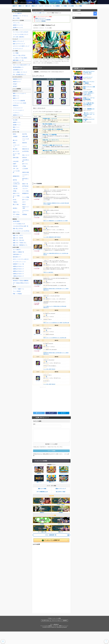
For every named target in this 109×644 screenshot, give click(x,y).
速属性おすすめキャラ (18, 271)
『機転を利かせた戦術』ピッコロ (49, 151)
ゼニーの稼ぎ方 (17, 250)
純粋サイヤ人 (16, 193)
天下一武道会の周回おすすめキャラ (21, 284)
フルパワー (25, 189)
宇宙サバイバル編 (26, 207)
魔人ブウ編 (16, 204)
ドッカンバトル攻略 (25, 2)
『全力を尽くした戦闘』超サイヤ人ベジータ (52, 145)
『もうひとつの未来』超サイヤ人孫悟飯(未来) (52, 129)
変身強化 (15, 186)
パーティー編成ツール (18, 289)
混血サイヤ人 (16, 212)
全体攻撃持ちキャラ (18, 70)
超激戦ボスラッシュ (18, 115)
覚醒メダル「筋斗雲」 (18, 238)
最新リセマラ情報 (42, 489)
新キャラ (28, 6)
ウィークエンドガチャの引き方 (21, 32)
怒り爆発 (15, 149)
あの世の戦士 (26, 151)
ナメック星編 (26, 197)
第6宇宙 (15, 180)
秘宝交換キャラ (17, 257)
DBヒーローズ (26, 155)
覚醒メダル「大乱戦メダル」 (20, 243)
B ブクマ (63, 413)
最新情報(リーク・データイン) (20, 16)
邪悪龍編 (25, 214)
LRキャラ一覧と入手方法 (19, 55)
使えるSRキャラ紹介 (61, 492)
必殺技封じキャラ (17, 79)
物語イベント (16, 127)
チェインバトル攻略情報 (19, 101)
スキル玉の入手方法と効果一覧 (21, 226)
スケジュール (48, 6)
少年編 (24, 166)
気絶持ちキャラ (17, 82)
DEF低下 (15, 86)
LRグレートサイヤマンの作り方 (21, 259)
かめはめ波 (16, 161)
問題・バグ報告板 (17, 294)
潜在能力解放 (16, 221)
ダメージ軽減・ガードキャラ (20, 72)
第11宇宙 (25, 134)
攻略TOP (15, 6)
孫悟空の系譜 (26, 172)
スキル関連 (71, 6)
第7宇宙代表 (25, 186)
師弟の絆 (25, 158)
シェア (51, 413)
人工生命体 (25, 169)
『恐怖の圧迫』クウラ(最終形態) (49, 135)
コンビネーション (26, 175)
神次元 (24, 204)
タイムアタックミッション (19, 262)
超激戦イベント (17, 122)
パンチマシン (16, 113)
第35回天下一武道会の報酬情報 (21, 281)
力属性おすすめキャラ (18, 276)
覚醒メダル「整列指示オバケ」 (21, 245)
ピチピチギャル (26, 211)
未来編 (15, 191)
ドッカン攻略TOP (17, 13)
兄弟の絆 (15, 166)
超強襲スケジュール (18, 27)
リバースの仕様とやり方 (19, 224)
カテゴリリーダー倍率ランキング (21, 46)
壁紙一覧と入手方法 (18, 229)
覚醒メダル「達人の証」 (19, 240)
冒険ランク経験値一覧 (18, 252)
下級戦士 (15, 202)
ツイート (39, 413)
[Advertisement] (51, 169)
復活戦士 (15, 208)
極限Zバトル (16, 96)
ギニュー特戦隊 (16, 196)
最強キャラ (34, 6)
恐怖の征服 (16, 158)
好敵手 (15, 164)
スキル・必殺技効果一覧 (51, 535)
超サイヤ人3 (25, 200)
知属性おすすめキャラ (18, 269)
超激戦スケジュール (18, 25)
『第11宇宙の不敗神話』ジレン (49, 124)
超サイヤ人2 (16, 151)
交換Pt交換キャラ (17, 254)
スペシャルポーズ (26, 140)
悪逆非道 (25, 143)
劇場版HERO (16, 176)
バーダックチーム (16, 146)
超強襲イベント (17, 125)
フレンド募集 (79, 6)
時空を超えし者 (26, 179)
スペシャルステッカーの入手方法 (21, 231)
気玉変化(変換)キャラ (18, 67)
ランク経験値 (56, 6)
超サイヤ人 (25, 164)
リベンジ (25, 146)
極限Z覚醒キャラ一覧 (18, 60)
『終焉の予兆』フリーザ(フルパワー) (50, 140)
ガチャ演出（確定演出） (19, 37)
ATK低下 (15, 84)
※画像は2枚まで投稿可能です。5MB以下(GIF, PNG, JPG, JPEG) (48, 447)
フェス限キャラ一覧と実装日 (20, 58)
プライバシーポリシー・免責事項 (59, 621)
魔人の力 (15, 140)
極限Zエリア (16, 98)
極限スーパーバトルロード (19, 93)
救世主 (15, 134)
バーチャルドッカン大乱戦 (19, 103)
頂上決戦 (15, 120)
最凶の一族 (25, 184)
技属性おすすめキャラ (18, 274)
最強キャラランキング (61, 489)
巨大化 (15, 200)
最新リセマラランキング (19, 44)
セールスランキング (18, 49)
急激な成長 (25, 136)
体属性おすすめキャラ (18, 266)
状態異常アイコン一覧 (18, 264)
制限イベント (16, 130)
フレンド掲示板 (17, 291)
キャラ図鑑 (64, 6)
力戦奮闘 (15, 136)
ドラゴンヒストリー (18, 108)
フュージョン (16, 217)
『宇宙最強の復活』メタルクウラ (49, 119)
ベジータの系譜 (16, 172)
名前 (34, 424)
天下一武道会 (16, 214)
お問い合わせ (46, 621)
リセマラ (41, 6)
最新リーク (21, 6)
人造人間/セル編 (26, 161)
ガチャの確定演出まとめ (42, 492)
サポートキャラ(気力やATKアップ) (21, 65)
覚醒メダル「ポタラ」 (18, 235)
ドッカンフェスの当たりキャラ (21, 34)
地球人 (15, 143)
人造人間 (15, 189)
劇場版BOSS (25, 193)
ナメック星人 (26, 191)
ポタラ (24, 202)
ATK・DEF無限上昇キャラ (19, 75)
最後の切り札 (26, 149)
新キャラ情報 (16, 18)
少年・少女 (16, 169)
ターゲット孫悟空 (16, 154)
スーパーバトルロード (18, 110)
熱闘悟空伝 (16, 105)
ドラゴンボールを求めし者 (16, 183)
